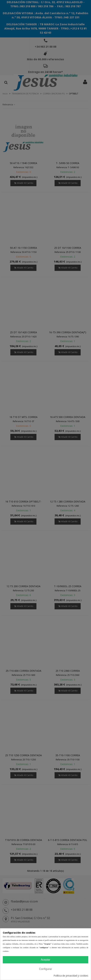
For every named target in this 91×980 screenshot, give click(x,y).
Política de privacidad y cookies (71, 976)
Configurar (45, 969)
